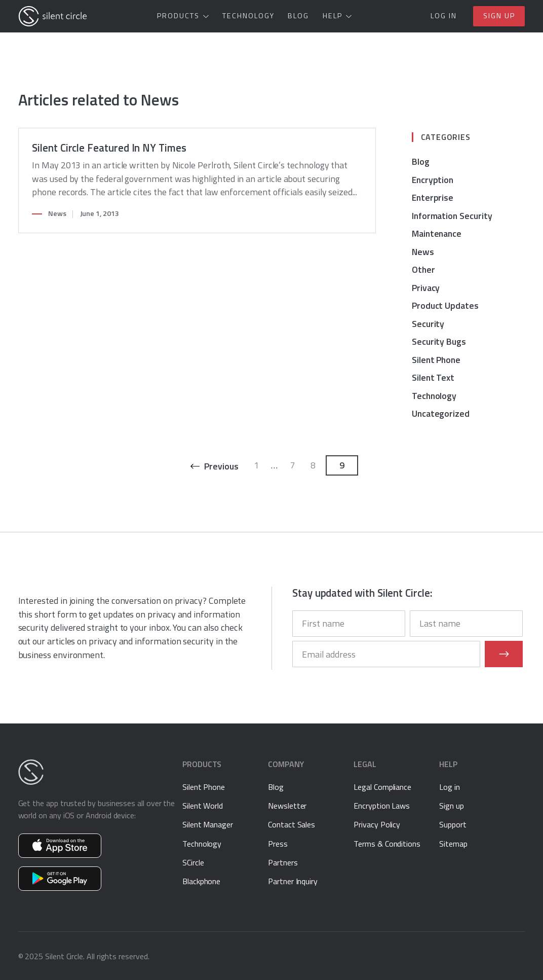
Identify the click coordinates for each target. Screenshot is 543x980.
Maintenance (437, 233)
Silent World (203, 806)
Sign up (499, 16)
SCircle (193, 862)
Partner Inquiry (293, 881)
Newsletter (287, 806)
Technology (248, 16)
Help (333, 16)
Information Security (452, 216)
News (57, 213)
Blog (298, 16)
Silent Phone (436, 360)
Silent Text (433, 377)
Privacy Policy (377, 824)
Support (453, 824)
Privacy (426, 288)
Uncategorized (441, 413)
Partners (283, 862)
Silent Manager (208, 824)
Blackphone (201, 881)
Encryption (433, 180)
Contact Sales (292, 824)
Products (178, 16)
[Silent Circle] (53, 16)
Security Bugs (439, 341)
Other (423, 269)
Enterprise (433, 197)
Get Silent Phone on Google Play (60, 879)
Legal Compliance (382, 787)
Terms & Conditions (387, 844)
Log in (444, 16)
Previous (221, 466)
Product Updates (445, 305)
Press (278, 844)
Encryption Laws (382, 806)
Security (428, 324)
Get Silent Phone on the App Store (60, 846)
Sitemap (453, 844)
